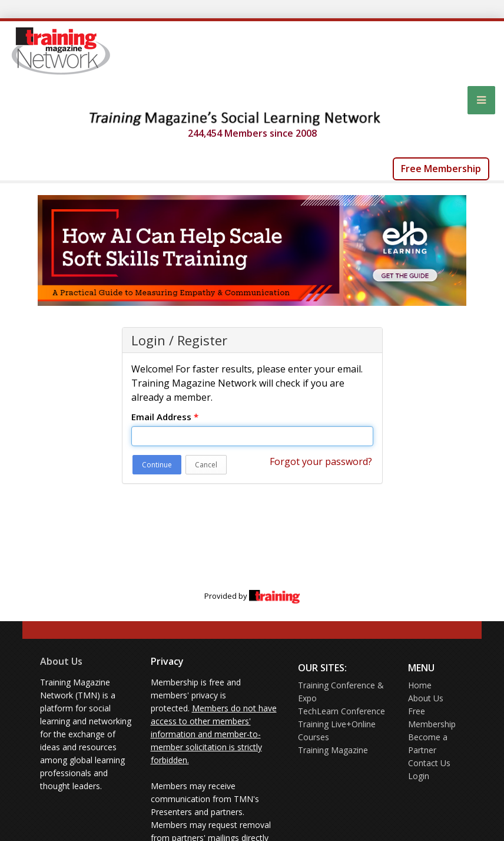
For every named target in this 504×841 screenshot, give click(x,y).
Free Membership (441, 169)
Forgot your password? (321, 461)
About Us (61, 661)
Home (420, 685)
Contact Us (429, 763)
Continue (157, 465)
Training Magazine (333, 750)
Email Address (165, 417)
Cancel (206, 465)
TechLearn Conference (341, 711)
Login (419, 776)
